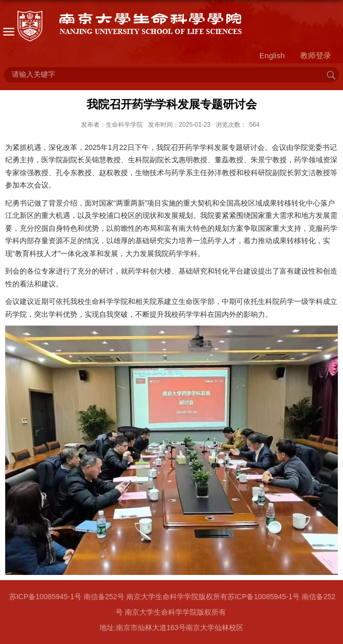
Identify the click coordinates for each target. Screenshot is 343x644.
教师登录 (316, 55)
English (272, 55)
